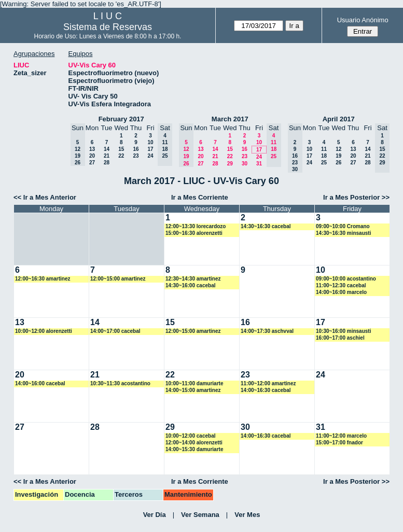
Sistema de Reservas (108, 27)
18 (324, 156)
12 (338, 149)
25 (324, 163)
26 (338, 163)
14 (107, 149)
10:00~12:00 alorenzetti (44, 331)
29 (230, 164)
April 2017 (339, 119)
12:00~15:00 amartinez (118, 279)
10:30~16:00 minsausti (343, 331)
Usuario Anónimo (363, 20)
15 (121, 149)
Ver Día (155, 515)
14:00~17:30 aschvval (267, 331)
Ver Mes (247, 515)
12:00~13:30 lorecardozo (196, 226)
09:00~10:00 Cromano (343, 226)
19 (338, 156)
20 (92, 156)
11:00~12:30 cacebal (341, 285)
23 (136, 156)
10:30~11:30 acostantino (120, 383)
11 (324, 149)
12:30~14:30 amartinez (193, 279)
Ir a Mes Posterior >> (356, 197)
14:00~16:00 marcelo (341, 292)
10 (150, 142)
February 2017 (121, 119)
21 (107, 156)
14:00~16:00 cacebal (40, 383)
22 (121, 156)
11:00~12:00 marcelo (341, 436)
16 (136, 149)
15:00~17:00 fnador (339, 443)
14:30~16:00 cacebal (190, 285)
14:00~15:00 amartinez (193, 390)
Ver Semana (200, 515)
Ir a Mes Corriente (200, 197)
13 (92, 149)
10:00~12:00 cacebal (190, 436)
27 (92, 163)
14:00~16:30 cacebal (266, 390)
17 (150, 149)
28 (107, 163)
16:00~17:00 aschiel (340, 338)
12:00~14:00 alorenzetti (194, 443)
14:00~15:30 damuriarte (194, 449)
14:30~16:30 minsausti (343, 233)
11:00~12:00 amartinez (268, 383)
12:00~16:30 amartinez (43, 279)
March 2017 (230, 119)
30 (245, 164)
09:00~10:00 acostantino (346, 279)
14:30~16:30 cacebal (266, 226)
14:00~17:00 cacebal (115, 331)
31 (259, 164)
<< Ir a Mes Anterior (45, 197)
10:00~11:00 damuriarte (194, 383)
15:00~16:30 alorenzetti (194, 233)
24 (150, 156)
